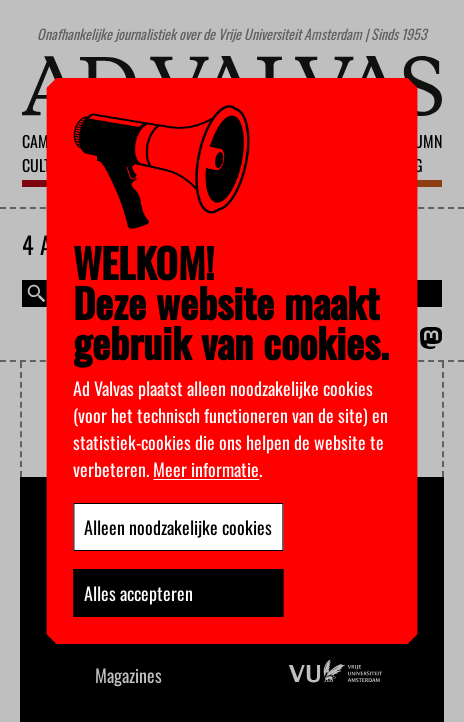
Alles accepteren (138, 593)
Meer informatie (206, 469)
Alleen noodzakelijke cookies (178, 527)
